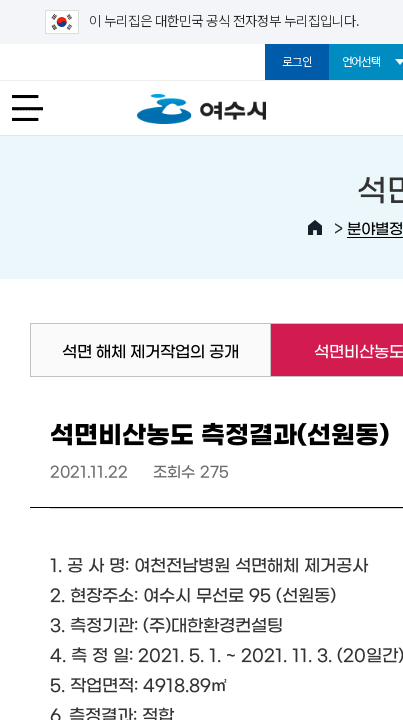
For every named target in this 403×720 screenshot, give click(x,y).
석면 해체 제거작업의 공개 (150, 350)
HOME (315, 228)
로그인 (296, 62)
